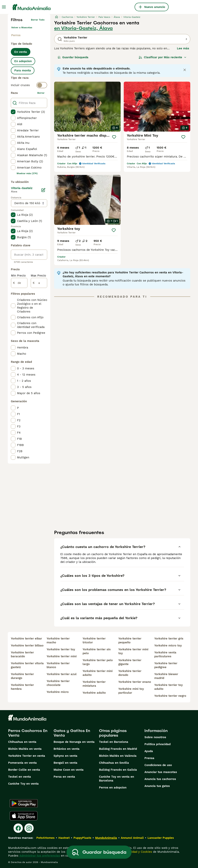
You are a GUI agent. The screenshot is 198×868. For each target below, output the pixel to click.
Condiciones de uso (158, 765)
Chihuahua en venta (22, 742)
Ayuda (149, 751)
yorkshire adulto (94, 693)
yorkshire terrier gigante (130, 662)
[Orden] (163, 57)
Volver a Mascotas (22, 27)
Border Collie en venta (24, 770)
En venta (21, 52)
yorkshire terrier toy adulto (169, 687)
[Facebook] (18, 828)
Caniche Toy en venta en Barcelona (116, 779)
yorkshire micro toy (168, 645)
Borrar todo (38, 20)
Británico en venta (67, 749)
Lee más (183, 48)
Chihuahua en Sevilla (114, 763)
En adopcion (23, 61)
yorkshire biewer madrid (166, 676)
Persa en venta (64, 777)
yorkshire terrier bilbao (27, 645)
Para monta (23, 70)
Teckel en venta (20, 777)
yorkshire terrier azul (62, 674)
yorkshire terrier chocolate (58, 683)
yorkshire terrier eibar (26, 639)
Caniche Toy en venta (23, 784)
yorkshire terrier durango (22, 676)
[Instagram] (29, 828)
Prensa (149, 758)
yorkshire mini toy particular (131, 691)
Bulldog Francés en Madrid (118, 749)
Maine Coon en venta (69, 770)
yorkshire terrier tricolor (94, 640)
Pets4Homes (45, 838)
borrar (41, 93)
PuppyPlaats (82, 838)
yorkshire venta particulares (165, 654)
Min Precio (18, 276)
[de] (19, 283)
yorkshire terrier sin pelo (97, 651)
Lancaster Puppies (161, 838)
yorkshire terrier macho (58, 640)
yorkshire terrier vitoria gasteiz (27, 665)
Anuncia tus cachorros (160, 779)
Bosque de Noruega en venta (74, 742)
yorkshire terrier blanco (58, 665)
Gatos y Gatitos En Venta (72, 733)
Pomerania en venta (22, 763)
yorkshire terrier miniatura (94, 684)
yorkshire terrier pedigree (166, 665)
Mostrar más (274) (27, 173)
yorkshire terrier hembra (22, 687)
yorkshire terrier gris (169, 639)
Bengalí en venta (65, 763)
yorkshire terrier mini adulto (98, 673)
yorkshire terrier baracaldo (22, 654)
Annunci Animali (132, 838)
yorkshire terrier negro (170, 696)
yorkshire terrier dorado (130, 673)
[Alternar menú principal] (4, 7)
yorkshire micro (58, 692)
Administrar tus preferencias (40, 856)
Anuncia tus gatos (157, 786)
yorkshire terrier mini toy (133, 651)
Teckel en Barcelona (114, 742)
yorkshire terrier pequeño (130, 640)
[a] (39, 283)
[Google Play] (24, 803)
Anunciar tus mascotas (161, 772)
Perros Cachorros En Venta (28, 733)
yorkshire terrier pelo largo (98, 662)
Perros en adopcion (113, 788)
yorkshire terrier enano (135, 682)
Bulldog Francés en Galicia (118, 770)
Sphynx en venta (65, 756)
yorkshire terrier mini (62, 656)
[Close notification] (185, 70)
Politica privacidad (157, 744)
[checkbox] (13, 112)
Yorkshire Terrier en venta (27, 756)
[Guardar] (114, 137)
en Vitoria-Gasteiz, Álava (83, 28)
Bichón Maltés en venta (25, 749)
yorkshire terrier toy (61, 649)
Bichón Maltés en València (118, 756)
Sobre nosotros (155, 737)
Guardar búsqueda (73, 57)
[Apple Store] (24, 816)
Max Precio (38, 276)
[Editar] (43, 190)
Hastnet (64, 838)
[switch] (29, 85)
